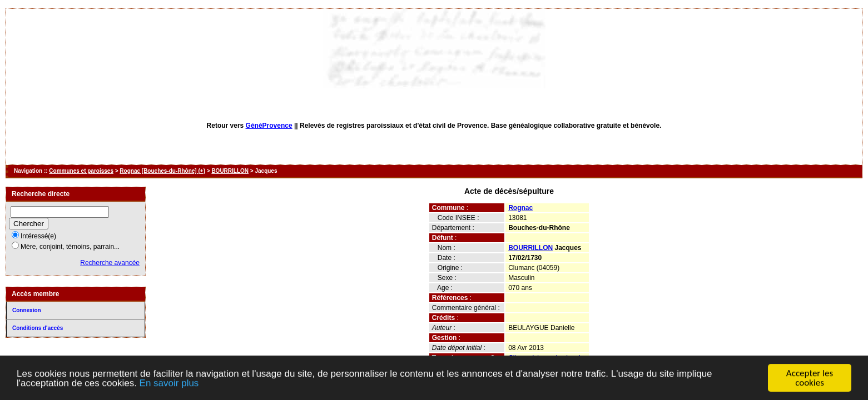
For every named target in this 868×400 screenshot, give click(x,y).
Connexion (27, 310)
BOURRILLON (230, 171)
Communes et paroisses (81, 171)
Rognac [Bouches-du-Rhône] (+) (162, 171)
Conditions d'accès (38, 328)
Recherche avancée (110, 263)
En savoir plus (169, 384)
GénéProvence (269, 126)
